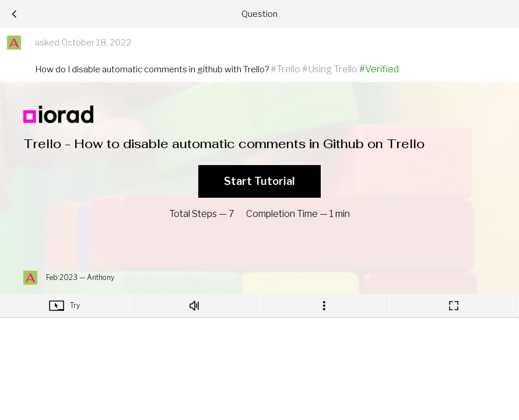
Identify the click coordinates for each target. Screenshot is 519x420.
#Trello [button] (285, 69)
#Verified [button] (379, 69)
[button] (14, 43)
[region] (260, 196)
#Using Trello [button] (330, 69)
